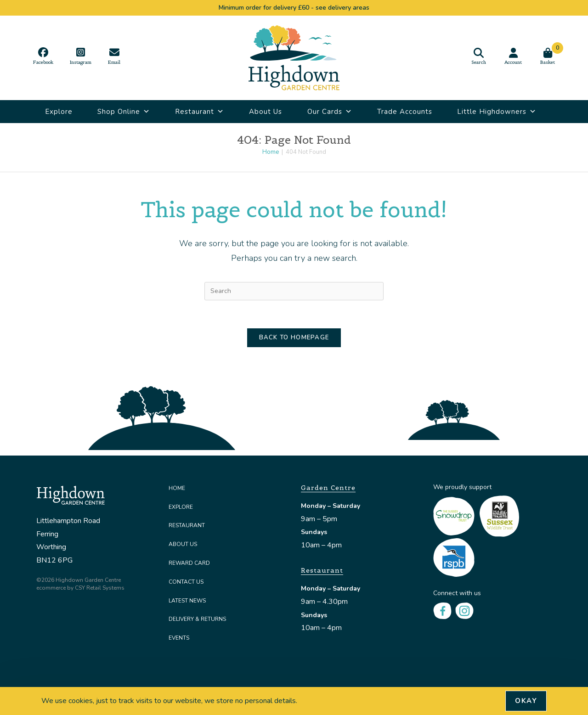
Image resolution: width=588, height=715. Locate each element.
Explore (59, 112)
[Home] (271, 152)
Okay (526, 701)
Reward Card (189, 563)
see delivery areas (342, 8)
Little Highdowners (497, 112)
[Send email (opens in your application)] (114, 56)
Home (177, 488)
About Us (266, 112)
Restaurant (200, 112)
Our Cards (330, 112)
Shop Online (124, 112)
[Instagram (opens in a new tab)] (81, 56)
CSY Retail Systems (100, 588)
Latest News (187, 601)
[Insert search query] (294, 291)
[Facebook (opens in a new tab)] (43, 56)
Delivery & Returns (197, 619)
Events (179, 638)
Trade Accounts (405, 112)
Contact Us (186, 582)
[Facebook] (442, 610)
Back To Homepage (294, 338)
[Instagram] (464, 610)
